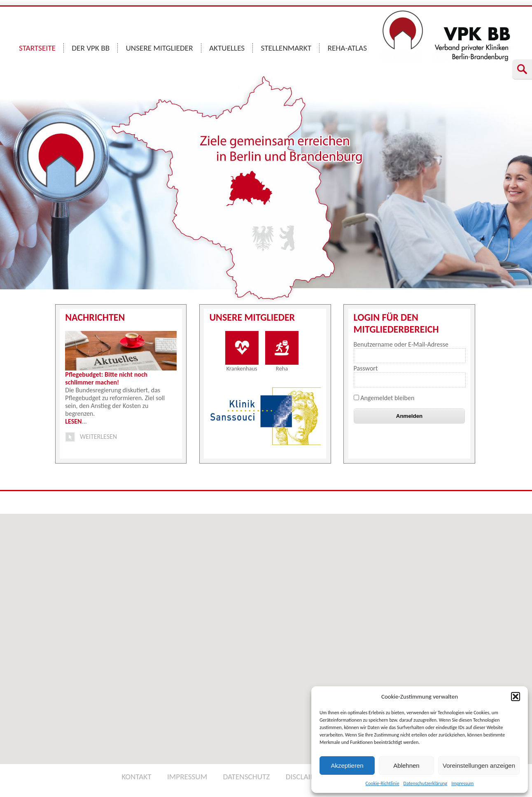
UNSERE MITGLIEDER (160, 48)
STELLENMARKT (286, 48)
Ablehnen (406, 766)
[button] (516, 697)
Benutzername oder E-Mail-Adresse (401, 344)
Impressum (462, 783)
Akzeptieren (347, 766)
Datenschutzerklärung (426, 783)
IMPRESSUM (187, 777)
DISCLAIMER (306, 777)
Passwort (366, 368)
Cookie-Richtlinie (383, 783)
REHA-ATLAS (347, 48)
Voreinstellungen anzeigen (479, 766)
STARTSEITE (37, 48)
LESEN (73, 421)
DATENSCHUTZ (246, 777)
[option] (266, 416)
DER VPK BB (91, 48)
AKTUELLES (227, 48)
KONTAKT (136, 777)
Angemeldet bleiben (384, 398)
